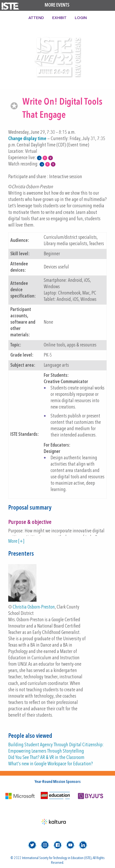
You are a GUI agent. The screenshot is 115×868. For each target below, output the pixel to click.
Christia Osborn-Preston (34, 607)
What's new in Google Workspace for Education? (50, 764)
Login (81, 18)
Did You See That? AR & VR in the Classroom (46, 758)
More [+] (16, 541)
